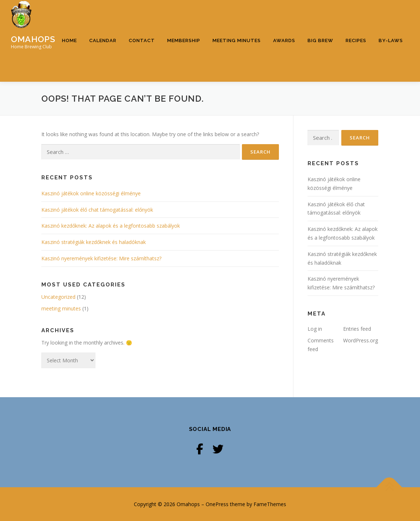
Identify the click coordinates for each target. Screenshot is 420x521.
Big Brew (320, 40)
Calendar (103, 40)
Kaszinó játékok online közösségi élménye (91, 193)
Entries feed (357, 329)
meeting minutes (61, 308)
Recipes (356, 40)
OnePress (217, 504)
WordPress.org (361, 340)
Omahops (33, 39)
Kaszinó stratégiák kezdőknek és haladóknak (94, 242)
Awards (284, 40)
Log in (315, 329)
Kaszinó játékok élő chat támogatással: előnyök (97, 210)
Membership (184, 40)
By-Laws (391, 40)
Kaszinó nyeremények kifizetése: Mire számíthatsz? (101, 258)
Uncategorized (58, 297)
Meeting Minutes (237, 40)
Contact (142, 40)
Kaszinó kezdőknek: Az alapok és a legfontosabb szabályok (111, 226)
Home (69, 40)
